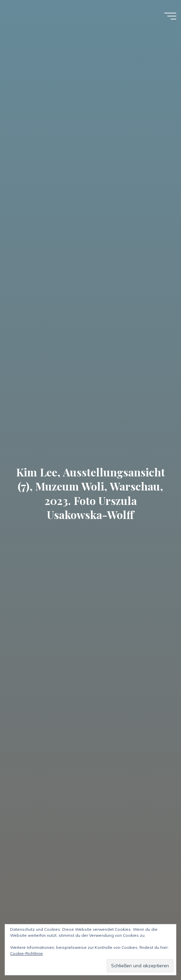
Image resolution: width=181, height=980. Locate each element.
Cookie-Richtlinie (26, 953)
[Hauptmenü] (170, 16)
